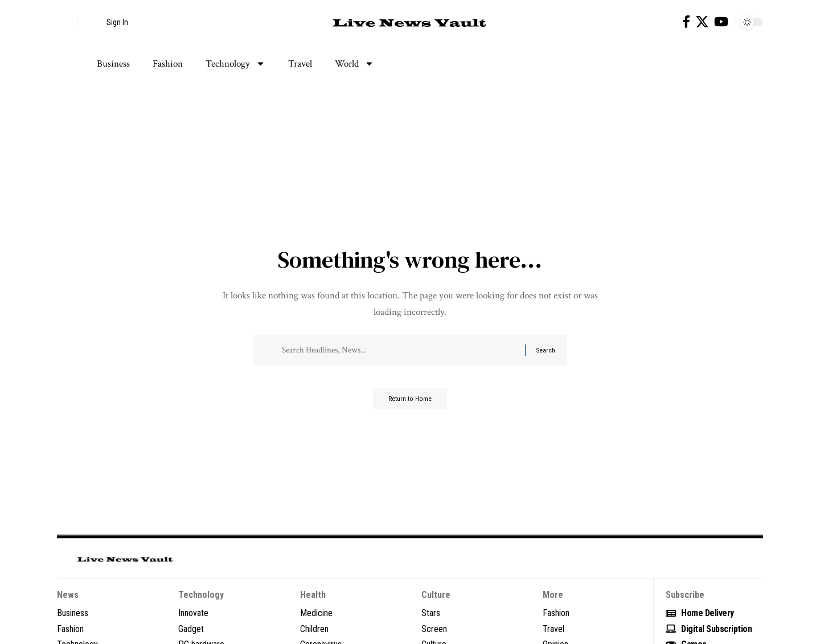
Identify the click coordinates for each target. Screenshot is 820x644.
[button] (65, 22)
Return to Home (410, 403)
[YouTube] (721, 22)
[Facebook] (686, 22)
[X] (702, 22)
